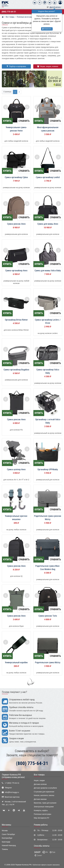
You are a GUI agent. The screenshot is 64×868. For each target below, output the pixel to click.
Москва (5, 831)
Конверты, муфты (41, 810)
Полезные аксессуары (43, 814)
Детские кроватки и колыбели (45, 788)
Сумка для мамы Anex (48, 224)
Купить (7, 121)
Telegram (8, 788)
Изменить (47, 29)
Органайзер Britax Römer (16, 320)
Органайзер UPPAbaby (48, 469)
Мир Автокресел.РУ (42, 818)
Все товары (39, 775)
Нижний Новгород (9, 846)
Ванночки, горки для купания (45, 803)
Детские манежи (40, 799)
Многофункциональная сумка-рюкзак (48, 129)
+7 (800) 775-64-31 (12, 783)
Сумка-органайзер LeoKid (48, 177)
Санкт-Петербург (8, 834)
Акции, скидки (39, 780)
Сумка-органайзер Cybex (16, 177)
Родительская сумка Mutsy (48, 662)
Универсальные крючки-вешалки (16, 518)
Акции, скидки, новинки (48, 66)
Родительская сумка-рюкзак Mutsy (48, 518)
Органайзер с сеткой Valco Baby (48, 421)
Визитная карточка (12, 797)
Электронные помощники (44, 807)
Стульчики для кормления (44, 792)
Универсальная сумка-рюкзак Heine (16, 129)
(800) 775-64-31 (9, 12)
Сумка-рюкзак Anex (16, 224)
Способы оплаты (42, 846)
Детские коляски (40, 784)
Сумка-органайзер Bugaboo (16, 370)
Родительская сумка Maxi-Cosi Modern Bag (48, 568)
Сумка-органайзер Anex (16, 271)
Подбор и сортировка (16, 66)
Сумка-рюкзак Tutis (48, 616)
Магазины (6, 825)
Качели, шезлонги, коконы (44, 795)
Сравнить (24, 121)
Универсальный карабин (16, 662)
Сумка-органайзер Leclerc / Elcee (48, 321)
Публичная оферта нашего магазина (46, 865)
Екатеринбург (7, 838)
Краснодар (6, 842)
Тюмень (5, 849)
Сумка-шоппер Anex (16, 469)
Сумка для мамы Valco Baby (48, 271)
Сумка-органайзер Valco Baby (48, 371)
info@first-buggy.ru (12, 792)
